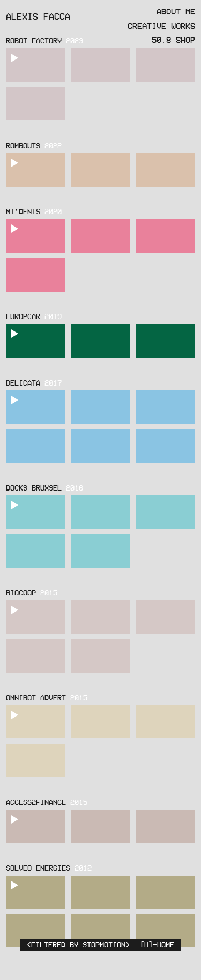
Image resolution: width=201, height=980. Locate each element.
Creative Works (161, 26)
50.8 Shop (173, 40)
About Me (176, 11)
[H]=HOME (157, 945)
